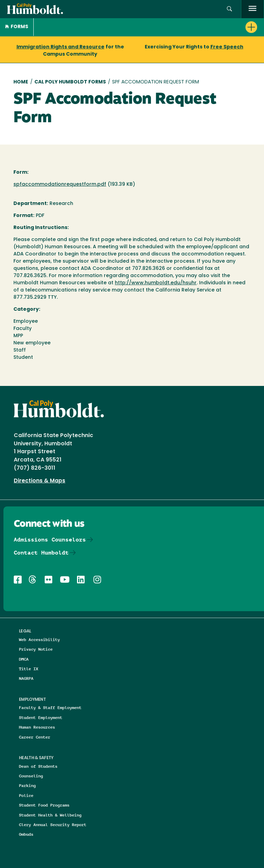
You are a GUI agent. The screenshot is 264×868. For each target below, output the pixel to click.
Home (21, 82)
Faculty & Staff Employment (50, 707)
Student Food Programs (44, 805)
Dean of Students (38, 766)
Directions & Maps (40, 481)
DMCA (24, 659)
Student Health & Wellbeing (50, 815)
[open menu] (252, 9)
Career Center (35, 737)
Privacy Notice (36, 649)
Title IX (29, 669)
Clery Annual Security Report (53, 825)
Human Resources (37, 727)
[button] (229, 9)
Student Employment (41, 717)
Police (26, 795)
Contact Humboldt (41, 553)
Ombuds (26, 834)
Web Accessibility (39, 639)
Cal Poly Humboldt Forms (70, 82)
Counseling (31, 776)
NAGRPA (26, 678)
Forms (17, 27)
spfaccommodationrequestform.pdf (60, 185)
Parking (27, 785)
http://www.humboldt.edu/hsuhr (156, 283)
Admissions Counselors (50, 540)
